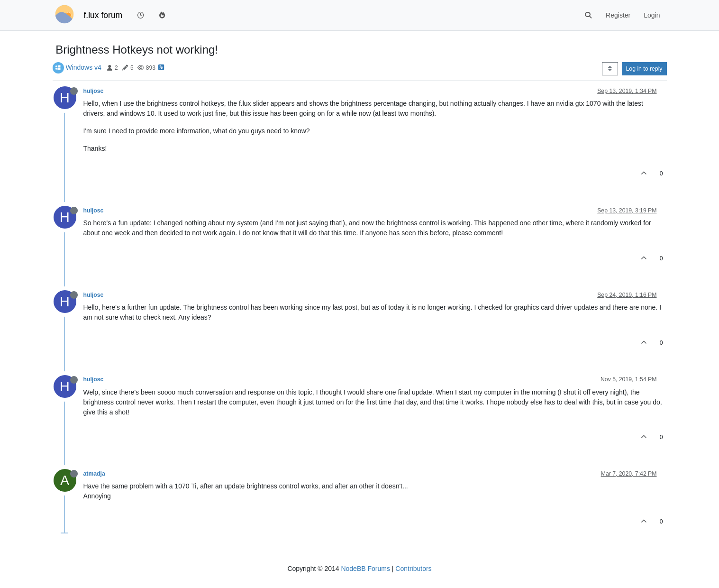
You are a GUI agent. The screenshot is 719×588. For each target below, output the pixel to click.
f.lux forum (103, 15)
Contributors (413, 569)
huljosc (94, 91)
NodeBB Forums (365, 569)
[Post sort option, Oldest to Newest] (610, 69)
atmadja (94, 474)
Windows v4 (83, 67)
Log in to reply (644, 69)
